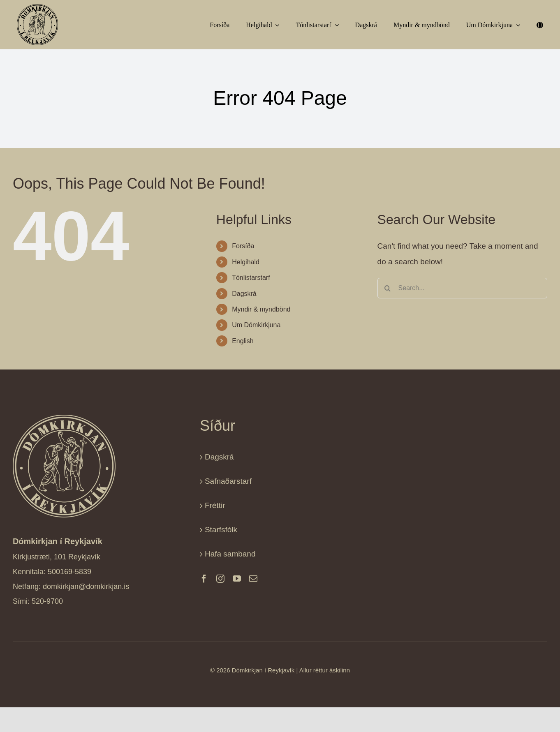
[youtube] (237, 579)
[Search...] (462, 288)
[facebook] (204, 579)
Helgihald (246, 262)
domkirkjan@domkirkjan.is (86, 587)
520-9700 (47, 601)
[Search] (388, 288)
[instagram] (220, 579)
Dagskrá (244, 294)
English (243, 341)
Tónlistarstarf (251, 278)
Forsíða (243, 246)
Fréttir (215, 505)
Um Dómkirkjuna (256, 325)
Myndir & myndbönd (261, 309)
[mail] (253, 579)
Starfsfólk (221, 530)
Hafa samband (230, 554)
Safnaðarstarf (228, 481)
